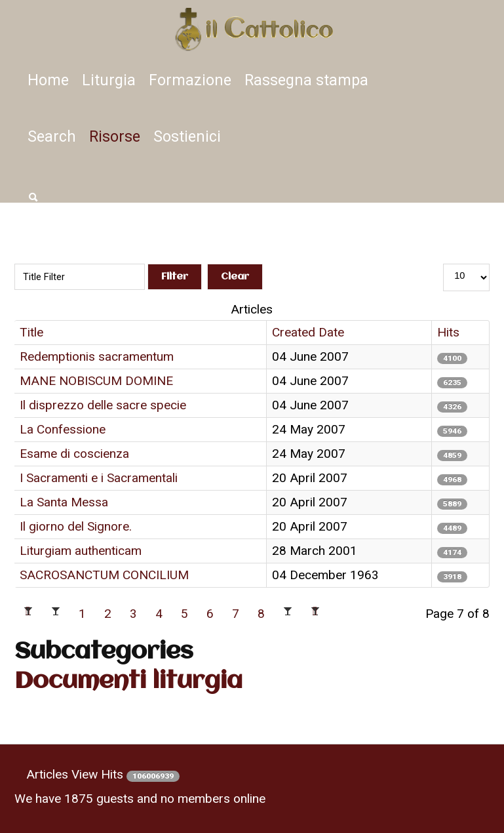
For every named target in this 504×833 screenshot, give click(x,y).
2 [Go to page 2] (108, 614)
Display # (466, 245)
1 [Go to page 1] (82, 614)
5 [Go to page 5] (184, 614)
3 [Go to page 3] (133, 614)
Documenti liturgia (128, 682)
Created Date (308, 332)
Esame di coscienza (74, 454)
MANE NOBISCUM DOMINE (96, 381)
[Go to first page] (28, 614)
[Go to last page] (315, 614)
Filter (175, 277)
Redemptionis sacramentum (97, 356)
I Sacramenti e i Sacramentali (99, 478)
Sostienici (187, 137)
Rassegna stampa (306, 80)
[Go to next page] (288, 614)
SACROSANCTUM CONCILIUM (104, 575)
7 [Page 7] (236, 614)
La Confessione (63, 429)
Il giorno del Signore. (76, 526)
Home (48, 80)
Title (31, 332)
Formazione (190, 80)
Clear (235, 277)
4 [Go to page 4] (159, 614)
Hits (448, 332)
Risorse (115, 137)
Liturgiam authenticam (81, 551)
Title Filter (140, 245)
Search (52, 137)
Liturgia (109, 80)
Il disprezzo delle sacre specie (103, 405)
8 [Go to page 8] (261, 614)
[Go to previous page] (56, 614)
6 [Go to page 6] (210, 614)
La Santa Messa (64, 502)
